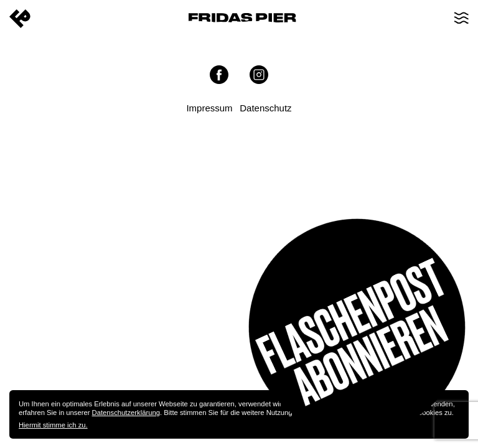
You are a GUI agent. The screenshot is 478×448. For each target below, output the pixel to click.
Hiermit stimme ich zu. (53, 425)
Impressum (209, 108)
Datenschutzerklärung (126, 413)
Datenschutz (265, 108)
